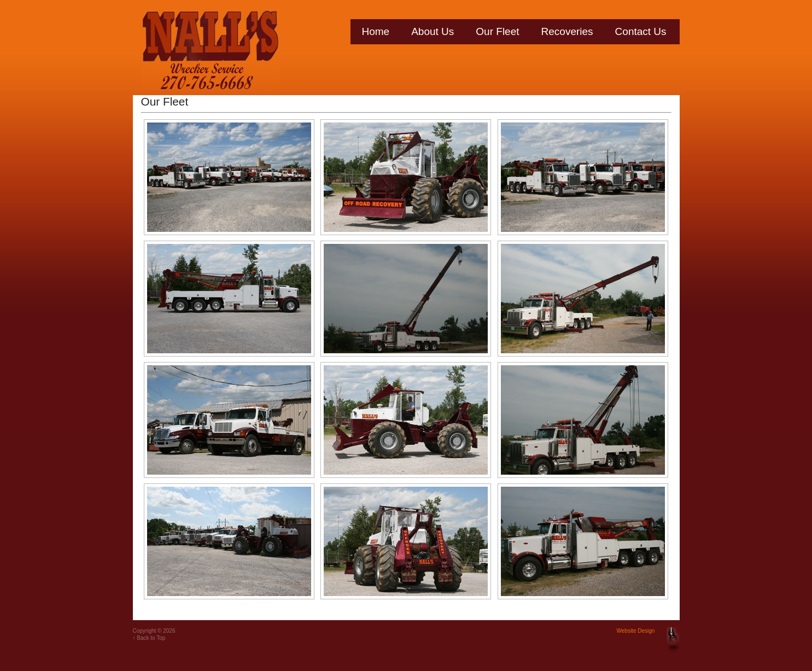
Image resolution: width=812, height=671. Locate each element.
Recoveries (567, 31)
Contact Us (641, 31)
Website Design (636, 631)
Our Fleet (497, 31)
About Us (433, 31)
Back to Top (151, 638)
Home (376, 31)
